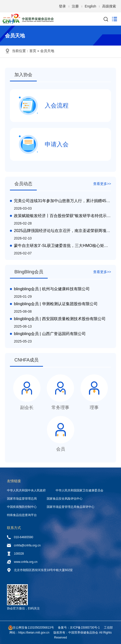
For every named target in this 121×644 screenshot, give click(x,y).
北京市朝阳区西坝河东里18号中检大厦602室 (40, 570)
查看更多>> (102, 184)
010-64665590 (20, 537)
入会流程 (44, 106)
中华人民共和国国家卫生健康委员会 (80, 490)
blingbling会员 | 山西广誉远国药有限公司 (50, 334)
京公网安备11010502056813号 (33, 628)
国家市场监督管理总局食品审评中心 (71, 507)
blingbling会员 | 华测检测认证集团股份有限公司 (56, 304)
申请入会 (44, 144)
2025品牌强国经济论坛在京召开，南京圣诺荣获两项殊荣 (62, 231)
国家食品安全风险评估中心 (65, 499)
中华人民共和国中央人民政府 (26, 490)
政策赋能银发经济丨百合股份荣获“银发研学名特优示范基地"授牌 (62, 216)
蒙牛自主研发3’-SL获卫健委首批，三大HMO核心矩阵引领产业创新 (62, 246)
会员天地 (47, 51)
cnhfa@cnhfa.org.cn (24, 545)
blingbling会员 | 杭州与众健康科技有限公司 (52, 289)
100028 (15, 554)
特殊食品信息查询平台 (22, 515)
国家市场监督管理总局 (22, 499)
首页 (33, 51)
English (90, 6)
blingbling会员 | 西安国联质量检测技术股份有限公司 (60, 319)
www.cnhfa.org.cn (22, 562)
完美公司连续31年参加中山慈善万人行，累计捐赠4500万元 (62, 201)
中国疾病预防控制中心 (22, 507)
